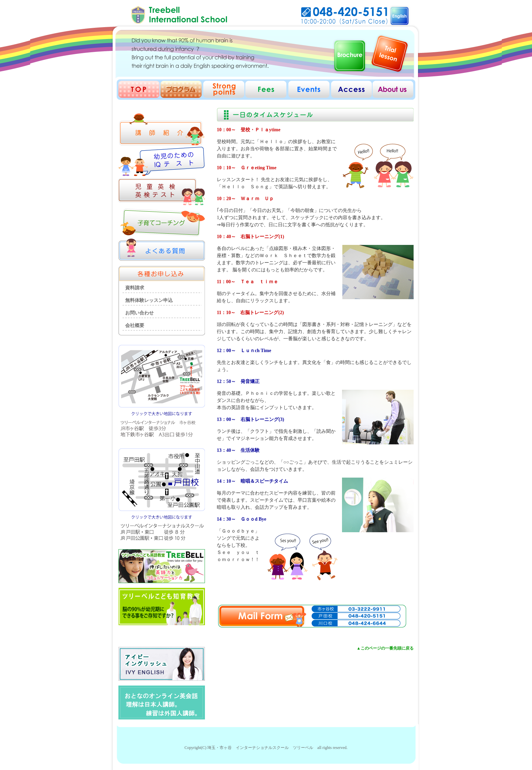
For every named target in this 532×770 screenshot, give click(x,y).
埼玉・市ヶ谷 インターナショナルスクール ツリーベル (260, 748)
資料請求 (135, 288)
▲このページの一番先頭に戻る (385, 648)
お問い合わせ (139, 313)
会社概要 (135, 325)
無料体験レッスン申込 (149, 300)
